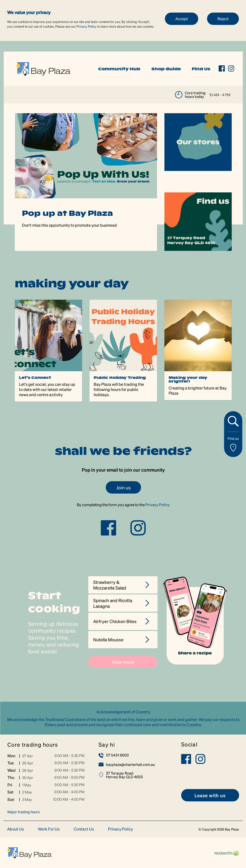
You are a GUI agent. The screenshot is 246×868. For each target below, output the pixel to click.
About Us (16, 829)
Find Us (201, 69)
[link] (43, 68)
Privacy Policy (87, 26)
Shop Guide (166, 69)
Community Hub (119, 69)
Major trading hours (24, 812)
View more (123, 662)
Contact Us (84, 829)
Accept (182, 19)
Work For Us (49, 829)
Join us (123, 487)
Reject (223, 19)
